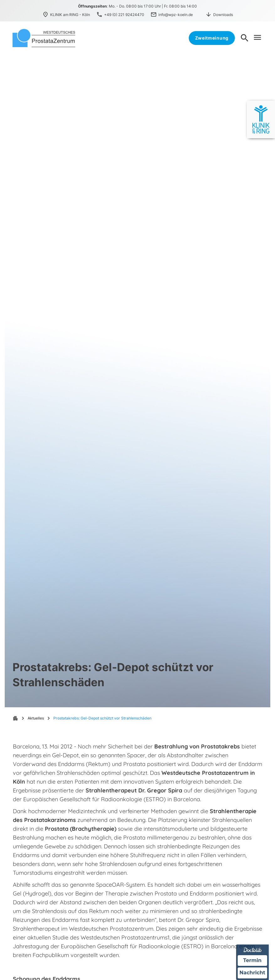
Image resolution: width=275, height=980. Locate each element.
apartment (15, 718)
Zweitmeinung (212, 38)
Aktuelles (36, 718)
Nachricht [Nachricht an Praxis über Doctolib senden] (252, 973)
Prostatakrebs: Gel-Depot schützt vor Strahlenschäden (102, 718)
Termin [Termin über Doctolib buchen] (253, 960)
